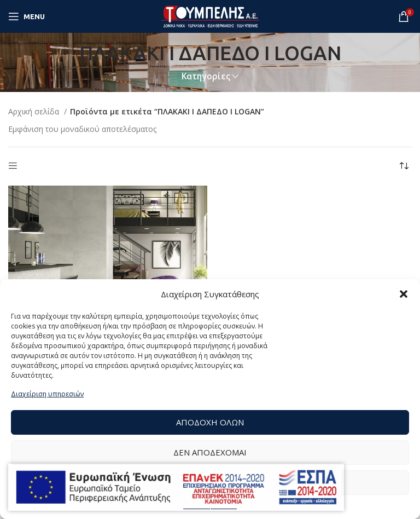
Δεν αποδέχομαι (210, 452)
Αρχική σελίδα (35, 111)
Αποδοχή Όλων (210, 422)
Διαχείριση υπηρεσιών (47, 394)
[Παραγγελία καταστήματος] (404, 166)
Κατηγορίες (206, 76)
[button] (404, 294)
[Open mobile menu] (27, 16)
